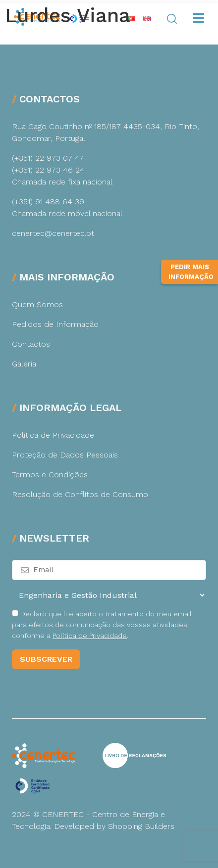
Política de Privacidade (53, 435)
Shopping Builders (141, 826)
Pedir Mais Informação (191, 290)
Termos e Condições (50, 475)
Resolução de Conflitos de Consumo (80, 494)
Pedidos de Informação (55, 324)
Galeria (24, 364)
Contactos (31, 344)
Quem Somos (37, 304)
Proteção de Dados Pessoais (65, 455)
